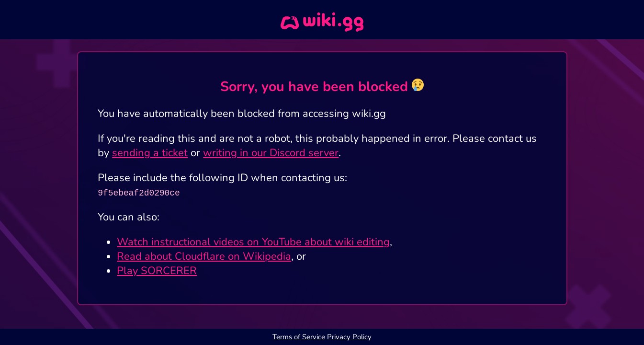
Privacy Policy (349, 337)
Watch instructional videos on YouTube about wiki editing (253, 242)
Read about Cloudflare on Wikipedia (204, 256)
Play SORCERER (157, 271)
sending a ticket (150, 153)
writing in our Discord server (271, 153)
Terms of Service (299, 337)
